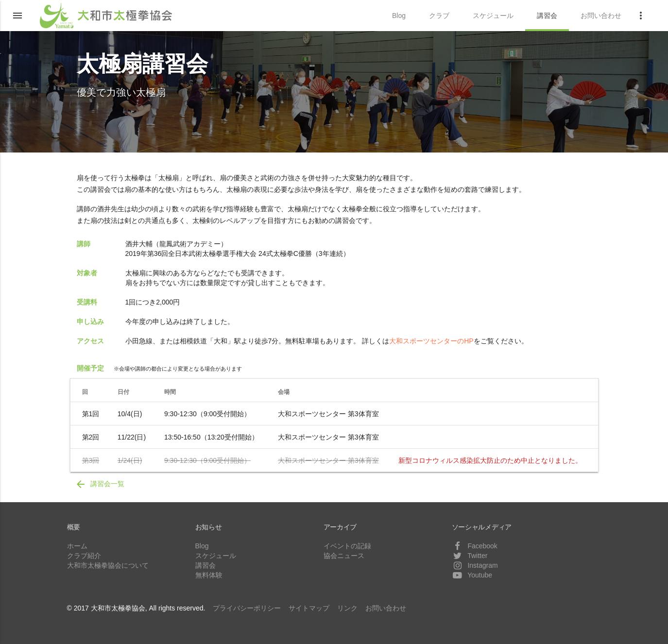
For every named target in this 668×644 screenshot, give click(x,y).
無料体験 (209, 575)
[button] (17, 16)
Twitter (470, 556)
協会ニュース (344, 556)
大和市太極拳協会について (108, 565)
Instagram (475, 565)
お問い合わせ (386, 608)
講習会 (206, 565)
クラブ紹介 (84, 556)
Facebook (475, 546)
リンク (347, 608)
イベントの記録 (347, 546)
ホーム (77, 546)
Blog (202, 546)
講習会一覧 (100, 484)
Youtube (472, 575)
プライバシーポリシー (247, 608)
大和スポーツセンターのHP (431, 341)
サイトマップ (309, 608)
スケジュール (216, 556)
